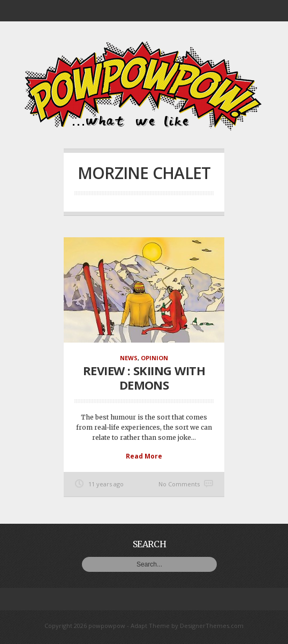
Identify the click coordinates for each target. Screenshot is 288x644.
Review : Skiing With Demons (144, 377)
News (129, 358)
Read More (144, 456)
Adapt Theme (150, 626)
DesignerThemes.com (212, 626)
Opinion (154, 358)
